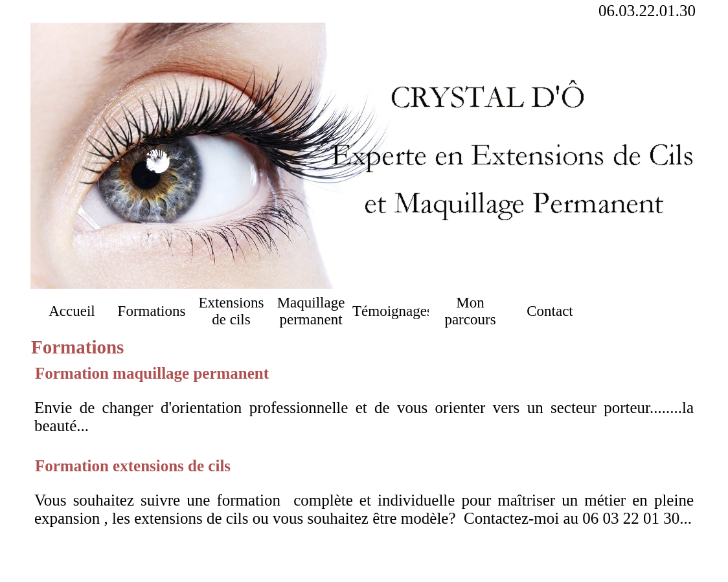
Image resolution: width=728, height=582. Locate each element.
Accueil (72, 311)
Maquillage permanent (311, 311)
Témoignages (391, 311)
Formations (152, 311)
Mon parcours (470, 311)
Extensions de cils (232, 311)
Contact (550, 311)
